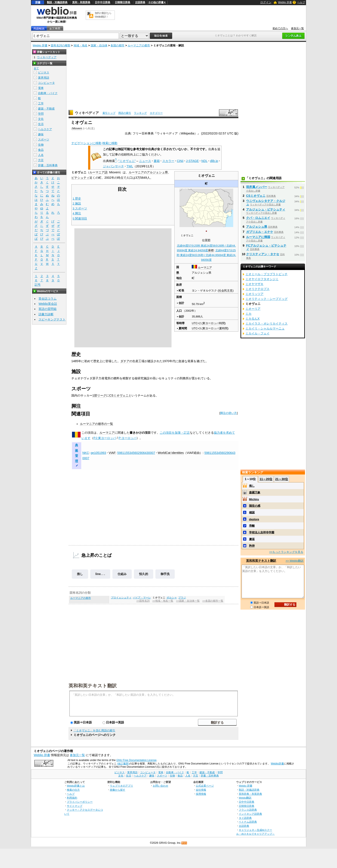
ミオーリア (253, 309)
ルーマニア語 (98, 172)
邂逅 (252, 539)
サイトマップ (75, 806)
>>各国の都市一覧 (213, 601)
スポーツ (44, 140)
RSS (184, 843)
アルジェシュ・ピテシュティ (266, 209)
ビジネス (44, 72)
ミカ (248, 314)
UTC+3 (196, 328)
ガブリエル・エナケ (260, 232)
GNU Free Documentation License (136, 760)
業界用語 (44, 78)
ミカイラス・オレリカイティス (267, 323)
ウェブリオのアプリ (121, 786)
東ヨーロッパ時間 (214, 323)
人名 (41, 155)
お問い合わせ (161, 786)
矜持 (252, 546)
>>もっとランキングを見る (286, 552)
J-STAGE (192, 161)
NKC (86, 453)
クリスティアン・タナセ (263, 254)
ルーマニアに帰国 (258, 237)
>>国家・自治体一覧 (188, 601)
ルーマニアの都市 (139, 45)
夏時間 (183, 328)
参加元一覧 (297, 28)
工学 (41, 103)
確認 (252, 512)
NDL (204, 161)
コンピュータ (46, 83)
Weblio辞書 (277, 764)
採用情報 (201, 794)
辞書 (38, 2)
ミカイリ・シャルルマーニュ (265, 328)
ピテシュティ (80, 178)
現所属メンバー (257, 187)
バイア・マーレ (142, 598)
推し (80, 574)
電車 (41, 88)
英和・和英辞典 (81, 2)
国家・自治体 (99, 45)
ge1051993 (98, 453)
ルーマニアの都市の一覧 (97, 424)
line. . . (100, 574)
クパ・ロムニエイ (258, 218)
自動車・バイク (48, 93)
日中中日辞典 (103, 2)
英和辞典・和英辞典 (250, 794)
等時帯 (180, 323)
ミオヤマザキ (254, 284)
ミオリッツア (254, 294)
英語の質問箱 (47, 309)
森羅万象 (255, 492)
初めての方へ (280, 28)
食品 (41, 150)
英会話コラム (47, 299)
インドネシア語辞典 (250, 814)
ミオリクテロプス (257, 289)
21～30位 (281, 479)
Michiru (254, 499)
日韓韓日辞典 (123, 2)
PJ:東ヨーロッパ (105, 438)
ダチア (125, 361)
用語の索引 (125, 113)
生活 (41, 124)
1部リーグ (99, 395)
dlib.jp (214, 161)
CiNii (180, 161)
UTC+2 (196, 323)
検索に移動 (110, 143)
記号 (38, 285)
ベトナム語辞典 (248, 822)
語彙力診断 (46, 314)
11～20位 (266, 479)
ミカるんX (253, 319)
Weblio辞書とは (76, 786)
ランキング (140, 113)
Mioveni (77, 128)
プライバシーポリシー (80, 802)
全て (36, 68)
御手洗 (165, 574)
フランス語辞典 (248, 810)
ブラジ (182, 598)
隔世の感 (255, 506)
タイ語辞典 (245, 818)
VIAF (112, 453)
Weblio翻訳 (245, 798)
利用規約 (72, 798)
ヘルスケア (45, 129)
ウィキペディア (87, 113)
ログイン (266, 2)
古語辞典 (140, 2)
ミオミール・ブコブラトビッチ (267, 274)
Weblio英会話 (48, 304)
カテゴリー (156, 113)
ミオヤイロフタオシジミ (262, 279)
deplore (254, 519)
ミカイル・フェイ (257, 333)
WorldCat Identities (171, 453)
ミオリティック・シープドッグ (267, 299)
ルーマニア (205, 268)
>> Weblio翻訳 (295, 561)
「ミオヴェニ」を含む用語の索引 (94, 730)
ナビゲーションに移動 (86, 143)
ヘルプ (301, 2)
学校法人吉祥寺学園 (262, 532)
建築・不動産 (46, 109)
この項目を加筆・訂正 (175, 433)
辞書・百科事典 (48, 165)
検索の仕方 (73, 790)
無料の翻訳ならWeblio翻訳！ (103, 15)
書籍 (157, 161)
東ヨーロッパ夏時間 (215, 328)
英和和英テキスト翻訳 (93, 685)
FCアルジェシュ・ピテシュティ (266, 247)
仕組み (122, 574)
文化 (41, 119)
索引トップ (109, 113)
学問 (41, 114)
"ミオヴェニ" (127, 161)
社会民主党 (226, 291)
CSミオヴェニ (119, 395)
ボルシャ (172, 598)
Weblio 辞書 (285, 2)
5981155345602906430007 (136, 453)
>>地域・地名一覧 (163, 601)
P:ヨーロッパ (128, 438)
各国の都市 (117, 45)
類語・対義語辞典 (57, 2)
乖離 (252, 526)
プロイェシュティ (121, 598)
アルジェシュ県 (157, 172)
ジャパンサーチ (113, 166)
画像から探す (118, 790)
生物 (41, 145)
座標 (211, 250)
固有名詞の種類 (61, 45)
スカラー (168, 161)
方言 (41, 160)
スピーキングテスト (52, 319)
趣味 (41, 134)
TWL (130, 166)
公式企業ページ (205, 786)
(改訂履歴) (123, 764)
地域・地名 (80, 45)
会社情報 (201, 790)
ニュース (145, 161)
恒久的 (144, 574)
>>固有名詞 (143, 601)
